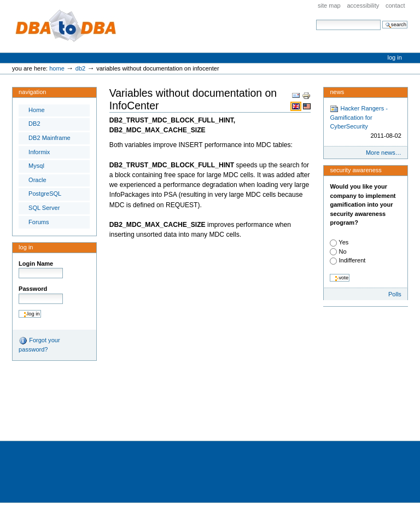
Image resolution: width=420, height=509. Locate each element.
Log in (395, 57)
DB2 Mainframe (49, 138)
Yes (343, 242)
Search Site (316, 19)
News (337, 92)
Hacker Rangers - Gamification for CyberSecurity (365, 122)
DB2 (80, 68)
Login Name (36, 264)
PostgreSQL (45, 194)
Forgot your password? (39, 344)
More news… (384, 153)
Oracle (37, 180)
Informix (39, 152)
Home (57, 68)
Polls (395, 294)
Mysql (36, 166)
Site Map (329, 5)
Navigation (32, 92)
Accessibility (363, 5)
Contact (395, 5)
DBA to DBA (66, 26)
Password (33, 289)
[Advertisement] (199, 404)
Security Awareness (355, 170)
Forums (39, 222)
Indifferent (352, 260)
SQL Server (44, 208)
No (342, 251)
